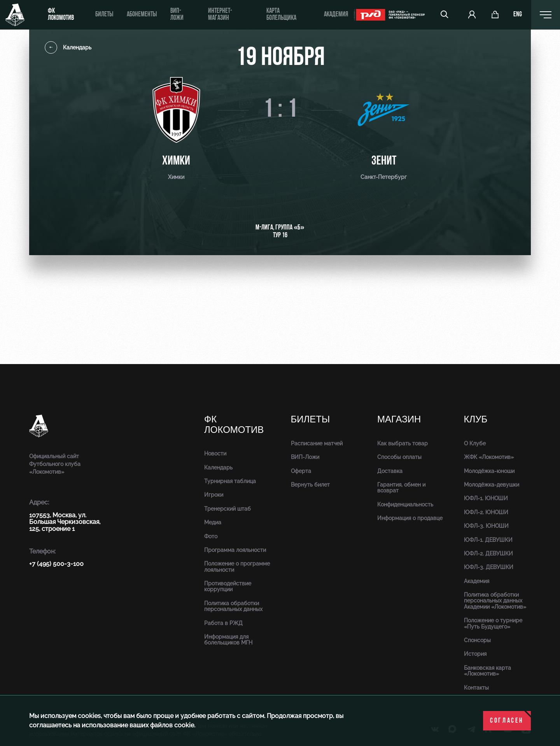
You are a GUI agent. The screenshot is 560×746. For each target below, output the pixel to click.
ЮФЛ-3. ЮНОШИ (486, 526)
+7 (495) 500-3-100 (56, 564)
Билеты (104, 15)
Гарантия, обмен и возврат (401, 488)
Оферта (301, 471)
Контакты (476, 688)
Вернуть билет (310, 485)
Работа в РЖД (223, 623)
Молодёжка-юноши (489, 471)
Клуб (476, 419)
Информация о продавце (410, 518)
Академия (335, 15)
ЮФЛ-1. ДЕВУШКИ (488, 540)
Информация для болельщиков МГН (228, 640)
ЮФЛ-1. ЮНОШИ (486, 498)
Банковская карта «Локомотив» (487, 671)
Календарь (68, 47)
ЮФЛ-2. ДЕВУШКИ (488, 553)
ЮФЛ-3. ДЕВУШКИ (489, 567)
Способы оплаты (399, 457)
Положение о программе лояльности (237, 567)
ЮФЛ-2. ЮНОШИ (486, 512)
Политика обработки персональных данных (233, 606)
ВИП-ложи (177, 15)
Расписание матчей (317, 443)
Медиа (213, 522)
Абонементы (142, 15)
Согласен (507, 721)
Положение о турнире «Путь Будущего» (493, 623)
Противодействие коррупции (228, 586)
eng (518, 15)
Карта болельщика (281, 15)
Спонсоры (477, 640)
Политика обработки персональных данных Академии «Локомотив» (495, 601)
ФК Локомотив (61, 15)
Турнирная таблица (230, 481)
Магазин (399, 419)
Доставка (390, 471)
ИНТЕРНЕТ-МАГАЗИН (220, 15)
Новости (215, 454)
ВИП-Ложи (305, 457)
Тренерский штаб (227, 509)
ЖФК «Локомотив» (489, 457)
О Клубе (475, 443)
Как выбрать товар (402, 443)
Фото (211, 536)
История (475, 654)
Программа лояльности (235, 550)
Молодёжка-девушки (492, 485)
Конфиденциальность (405, 504)
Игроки (214, 495)
